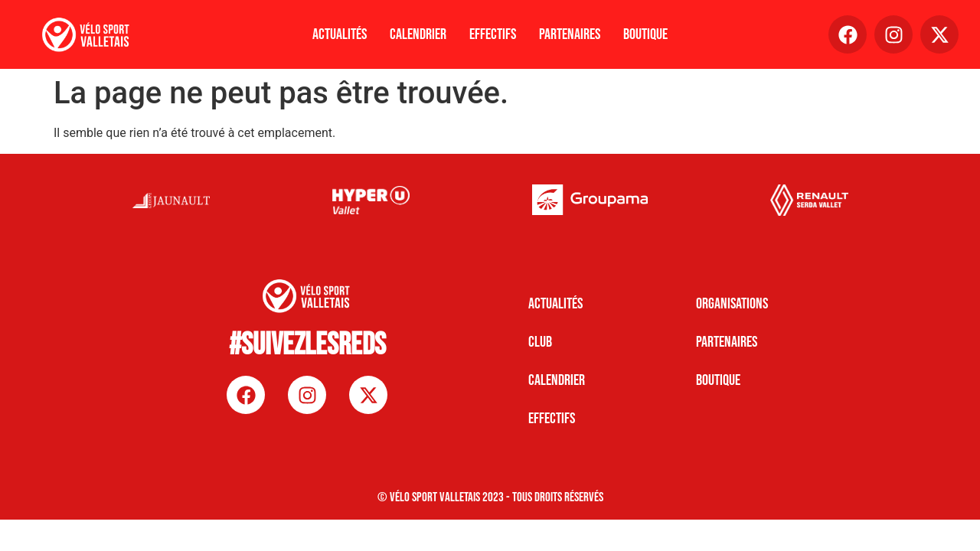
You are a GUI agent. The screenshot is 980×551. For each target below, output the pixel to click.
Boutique (645, 34)
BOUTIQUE (718, 380)
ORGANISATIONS (732, 304)
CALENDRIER (557, 380)
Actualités (340, 34)
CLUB (540, 342)
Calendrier (418, 34)
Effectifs (493, 34)
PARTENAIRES (727, 342)
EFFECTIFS (552, 419)
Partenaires (570, 34)
